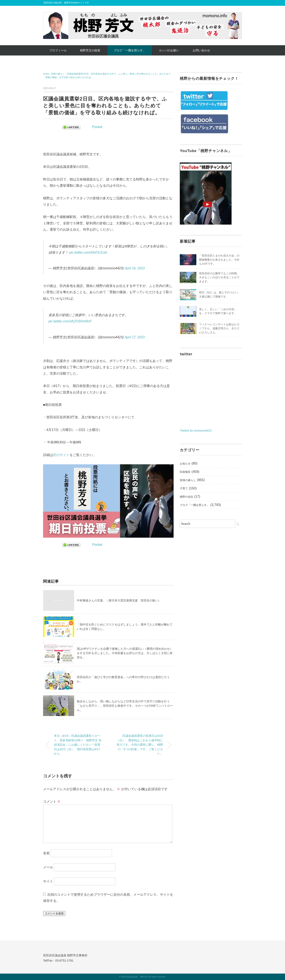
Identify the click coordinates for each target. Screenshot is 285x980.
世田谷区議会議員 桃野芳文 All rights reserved (143, 977)
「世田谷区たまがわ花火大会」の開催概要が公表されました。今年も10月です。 (219, 260)
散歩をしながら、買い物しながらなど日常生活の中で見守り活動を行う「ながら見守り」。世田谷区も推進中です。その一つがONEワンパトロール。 (125, 706)
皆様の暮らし (188, 480)
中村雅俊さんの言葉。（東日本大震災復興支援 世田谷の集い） (119, 600)
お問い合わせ (201, 50)
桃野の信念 (187, 497)
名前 (46, 853)
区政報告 (185, 472)
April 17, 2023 (135, 337)
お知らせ (185, 464)
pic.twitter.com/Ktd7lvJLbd (88, 252)
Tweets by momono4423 (196, 431)
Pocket (97, 127)
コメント (52, 802)
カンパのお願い (169, 50)
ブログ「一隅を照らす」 (130, 50)
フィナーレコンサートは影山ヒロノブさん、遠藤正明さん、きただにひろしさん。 (219, 328)
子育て (184, 488)
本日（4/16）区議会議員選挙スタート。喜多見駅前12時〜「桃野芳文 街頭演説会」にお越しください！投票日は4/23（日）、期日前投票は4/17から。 (78, 745)
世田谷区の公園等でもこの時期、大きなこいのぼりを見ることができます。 (219, 277)
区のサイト (61, 455)
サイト (48, 881)
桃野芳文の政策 (90, 50)
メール (48, 867)
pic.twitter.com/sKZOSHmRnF (71, 321)
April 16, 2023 (135, 268)
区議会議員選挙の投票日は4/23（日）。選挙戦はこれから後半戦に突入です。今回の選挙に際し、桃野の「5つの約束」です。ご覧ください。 (140, 745)
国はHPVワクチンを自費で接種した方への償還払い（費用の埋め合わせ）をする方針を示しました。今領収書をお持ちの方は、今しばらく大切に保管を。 (125, 653)
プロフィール (58, 50)
